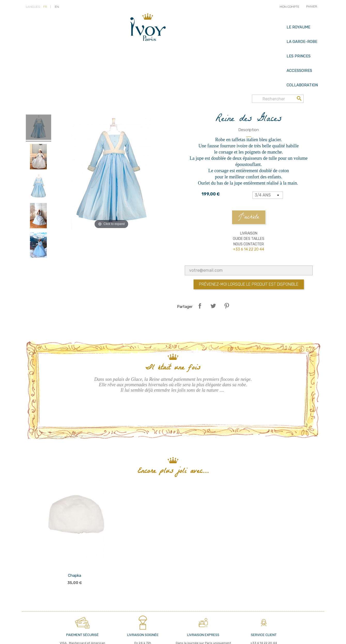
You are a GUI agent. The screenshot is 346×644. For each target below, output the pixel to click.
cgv (29, 636)
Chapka (75, 535)
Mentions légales (101, 636)
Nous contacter (249, 204)
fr (45, 7)
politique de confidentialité (59, 636)
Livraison (249, 193)
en (57, 7)
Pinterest (227, 266)
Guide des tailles (249, 198)
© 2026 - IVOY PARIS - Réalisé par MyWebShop (225, 636)
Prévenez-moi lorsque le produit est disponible (249, 244)
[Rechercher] (278, 23)
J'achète (249, 177)
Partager (200, 266)
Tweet (213, 266)
